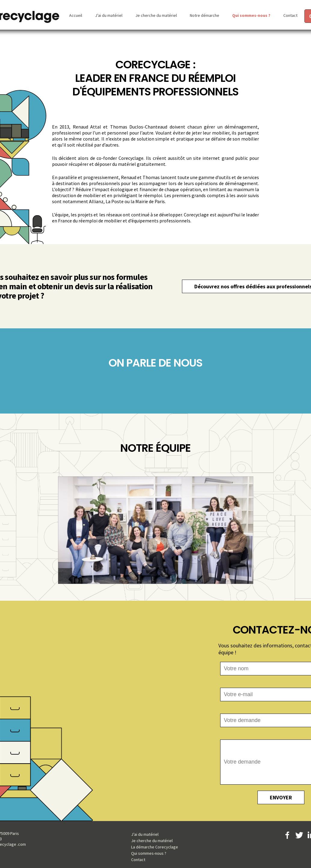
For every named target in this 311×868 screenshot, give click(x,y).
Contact (290, 15)
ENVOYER (281, 797)
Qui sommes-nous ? (251, 15)
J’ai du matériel (109, 15)
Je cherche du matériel (156, 15)
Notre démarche (205, 15)
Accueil (76, 15)
